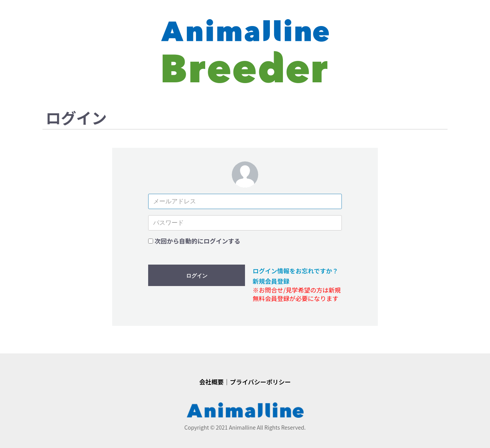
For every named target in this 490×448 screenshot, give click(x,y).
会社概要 (211, 382)
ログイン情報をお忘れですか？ (296, 271)
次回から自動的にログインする (198, 241)
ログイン (197, 276)
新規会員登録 (271, 281)
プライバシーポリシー (260, 382)
